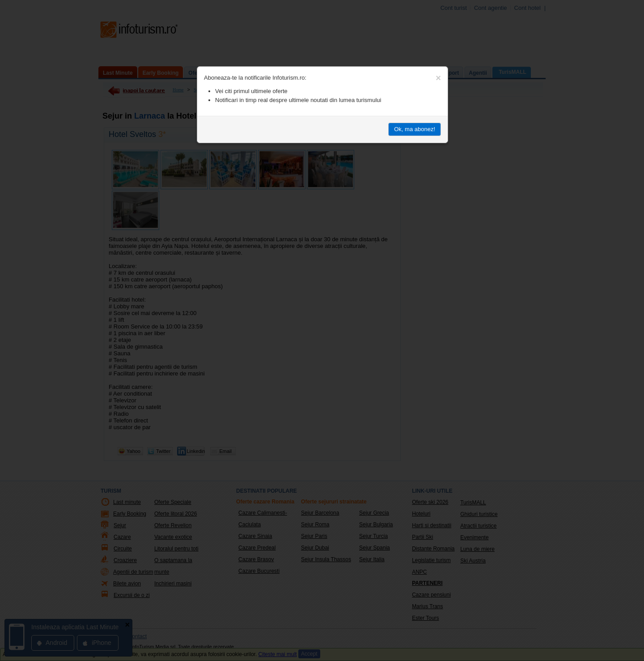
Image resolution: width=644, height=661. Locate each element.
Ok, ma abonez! (415, 129)
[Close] (438, 78)
